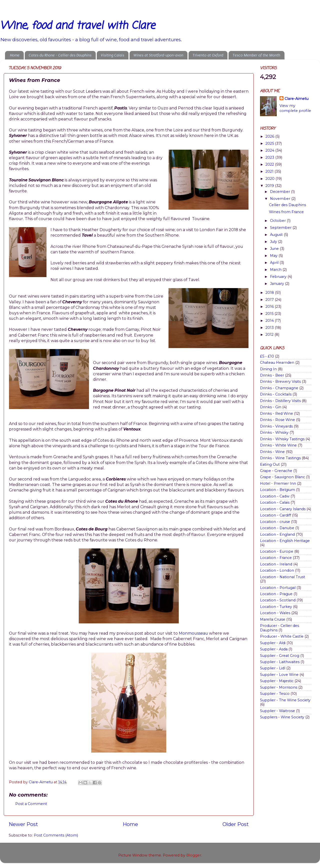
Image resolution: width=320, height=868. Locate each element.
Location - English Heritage (285, 541)
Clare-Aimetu (296, 99)
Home (15, 55)
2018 (270, 293)
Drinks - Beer (272, 375)
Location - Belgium (277, 490)
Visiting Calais (112, 55)
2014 (270, 321)
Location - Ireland (276, 564)
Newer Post (23, 824)
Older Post (236, 824)
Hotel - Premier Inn (278, 483)
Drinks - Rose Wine (277, 420)
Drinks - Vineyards (276, 426)
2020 (270, 179)
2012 (270, 335)
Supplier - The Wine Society (285, 700)
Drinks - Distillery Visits (280, 401)
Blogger (194, 855)
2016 (270, 307)
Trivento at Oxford (208, 55)
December (280, 192)
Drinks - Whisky (274, 433)
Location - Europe (277, 551)
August (277, 235)
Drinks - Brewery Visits (280, 382)
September (281, 228)
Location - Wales (275, 613)
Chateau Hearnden (277, 363)
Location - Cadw (275, 496)
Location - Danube (277, 528)
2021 (270, 171)
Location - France (276, 558)
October (278, 221)
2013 (270, 328)
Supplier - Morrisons (279, 687)
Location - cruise (275, 522)
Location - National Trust (282, 577)
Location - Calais (275, 502)
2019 (270, 186)
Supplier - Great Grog (280, 656)
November (281, 199)
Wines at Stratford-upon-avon (158, 55)
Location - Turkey (276, 607)
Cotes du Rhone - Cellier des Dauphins (60, 55)
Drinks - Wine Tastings (280, 458)
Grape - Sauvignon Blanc (282, 477)
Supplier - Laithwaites (280, 662)
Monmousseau (194, 633)
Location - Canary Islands (283, 509)
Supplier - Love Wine (279, 675)
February (279, 277)
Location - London (277, 570)
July (274, 242)
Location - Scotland (278, 600)
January (277, 284)
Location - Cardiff (275, 515)
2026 (270, 136)
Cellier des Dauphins (287, 205)
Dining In (268, 369)
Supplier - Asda (274, 649)
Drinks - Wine (272, 452)
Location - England (277, 534)
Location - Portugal (278, 588)
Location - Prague (276, 594)
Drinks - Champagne (279, 388)
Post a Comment (31, 804)
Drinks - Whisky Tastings (282, 439)
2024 (270, 150)
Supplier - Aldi (273, 643)
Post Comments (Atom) (56, 835)
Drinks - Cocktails (276, 394)
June (275, 249)
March (276, 270)
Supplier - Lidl (273, 668)
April (275, 263)
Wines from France (286, 212)
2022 (270, 164)
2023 (270, 157)
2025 (270, 143)
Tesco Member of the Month (256, 55)
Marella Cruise (273, 619)
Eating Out (270, 464)
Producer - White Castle (282, 636)
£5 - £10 (267, 356)
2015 (270, 314)
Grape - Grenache (276, 471)
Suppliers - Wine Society (282, 717)
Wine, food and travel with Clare (77, 26)
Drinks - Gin (271, 407)
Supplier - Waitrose (277, 711)
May (274, 256)
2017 (270, 300)
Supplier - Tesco (275, 694)
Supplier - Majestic (277, 681)
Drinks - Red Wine (276, 414)
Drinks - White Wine (278, 445)
